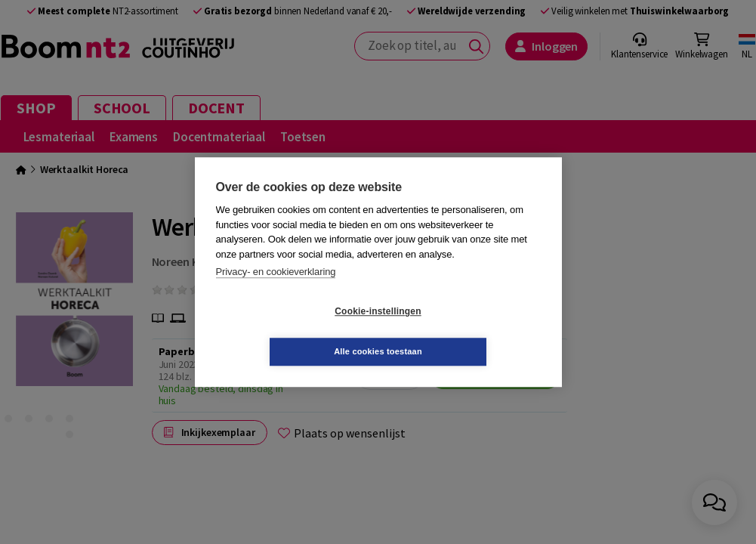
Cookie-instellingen (288, 332)
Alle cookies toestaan (468, 331)
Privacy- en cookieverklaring (276, 292)
